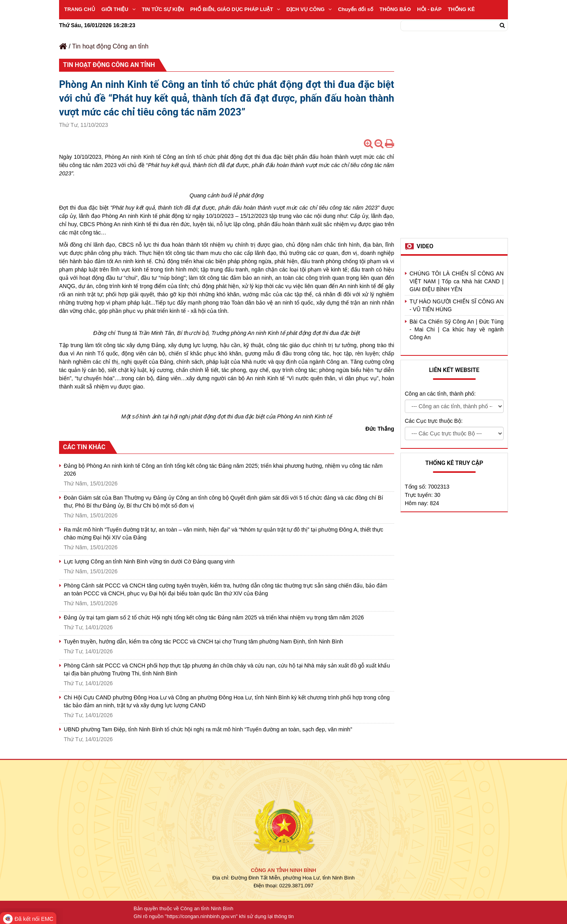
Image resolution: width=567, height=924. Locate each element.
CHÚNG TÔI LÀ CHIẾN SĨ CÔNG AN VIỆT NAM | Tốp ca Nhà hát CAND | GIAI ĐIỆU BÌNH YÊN (457, 281)
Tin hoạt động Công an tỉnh (110, 46)
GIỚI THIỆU (119, 9)
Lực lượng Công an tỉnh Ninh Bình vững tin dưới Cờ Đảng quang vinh (149, 561)
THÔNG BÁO (395, 9)
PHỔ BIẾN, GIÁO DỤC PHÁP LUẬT (235, 9)
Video (425, 246)
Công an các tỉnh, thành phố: (440, 394)
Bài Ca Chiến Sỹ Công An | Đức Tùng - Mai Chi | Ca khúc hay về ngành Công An (457, 329)
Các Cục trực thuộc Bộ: (434, 421)
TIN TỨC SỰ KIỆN (163, 9)
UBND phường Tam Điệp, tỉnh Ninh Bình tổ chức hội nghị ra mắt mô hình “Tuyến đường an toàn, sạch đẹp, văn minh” (208, 729)
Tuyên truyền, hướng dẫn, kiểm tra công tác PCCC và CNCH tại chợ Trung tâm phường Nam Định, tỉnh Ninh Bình (203, 641)
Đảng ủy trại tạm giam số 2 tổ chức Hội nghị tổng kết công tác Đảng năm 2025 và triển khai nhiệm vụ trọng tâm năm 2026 (214, 617)
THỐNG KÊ (461, 9)
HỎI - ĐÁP (429, 9)
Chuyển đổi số (355, 9)
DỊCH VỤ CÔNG (309, 9)
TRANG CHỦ (80, 9)
